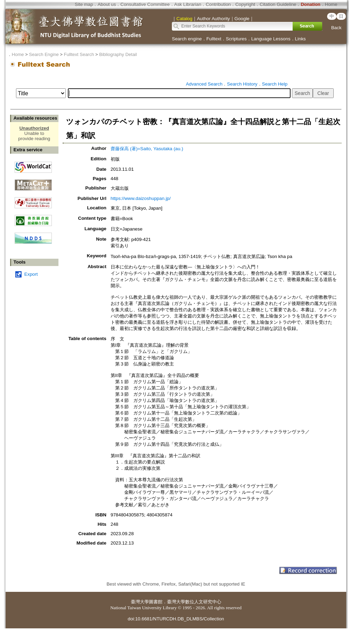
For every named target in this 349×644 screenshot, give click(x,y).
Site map (84, 4)
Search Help (275, 84)
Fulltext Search (79, 54)
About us (107, 4)
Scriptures (236, 39)
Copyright (245, 4)
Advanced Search (204, 84)
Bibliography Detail (118, 54)
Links (300, 39)
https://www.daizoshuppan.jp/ (141, 198)
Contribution (218, 4)
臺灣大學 (140, 602)
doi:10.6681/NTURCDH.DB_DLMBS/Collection (176, 619)
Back (336, 28)
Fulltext (214, 39)
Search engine (187, 39)
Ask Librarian (188, 4)
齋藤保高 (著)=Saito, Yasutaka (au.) (147, 149)
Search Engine (44, 54)
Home (331, 4)
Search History (242, 84)
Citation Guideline (278, 4)
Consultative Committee (145, 4)
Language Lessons (271, 39)
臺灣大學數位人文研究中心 (194, 602)
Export (31, 274)
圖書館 (156, 602)
